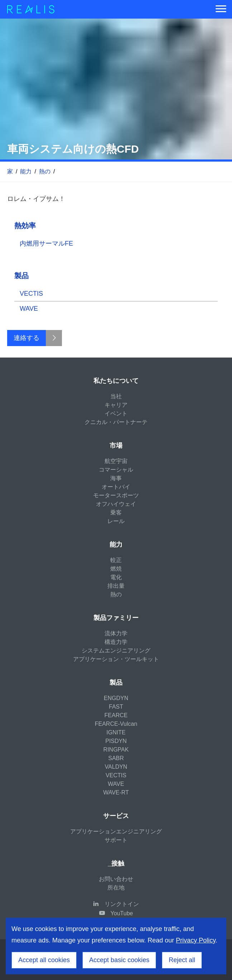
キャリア (116, 405)
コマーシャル (116, 470)
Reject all (182, 960)
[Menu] (221, 9)
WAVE (29, 309)
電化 (116, 577)
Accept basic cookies (119, 960)
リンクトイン (122, 904)
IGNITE (116, 732)
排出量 (116, 586)
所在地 (116, 888)
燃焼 (116, 569)
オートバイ (116, 487)
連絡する (26, 338)
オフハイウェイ (116, 504)
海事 (116, 478)
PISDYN (116, 741)
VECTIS (31, 294)
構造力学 (116, 642)
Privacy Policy (196, 940)
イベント (116, 413)
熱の (45, 171)
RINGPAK (116, 750)
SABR (116, 758)
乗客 (116, 513)
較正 (116, 560)
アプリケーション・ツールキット (116, 659)
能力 (26, 171)
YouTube (122, 913)
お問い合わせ (116, 879)
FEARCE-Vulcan (116, 724)
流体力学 (116, 633)
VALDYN (116, 767)
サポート (116, 840)
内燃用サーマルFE (46, 243)
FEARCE (116, 715)
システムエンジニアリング (116, 651)
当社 (116, 396)
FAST (116, 707)
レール (116, 521)
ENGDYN (116, 698)
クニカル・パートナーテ (116, 422)
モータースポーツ (116, 495)
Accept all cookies (44, 960)
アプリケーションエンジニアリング (116, 831)
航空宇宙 (116, 461)
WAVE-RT (116, 792)
